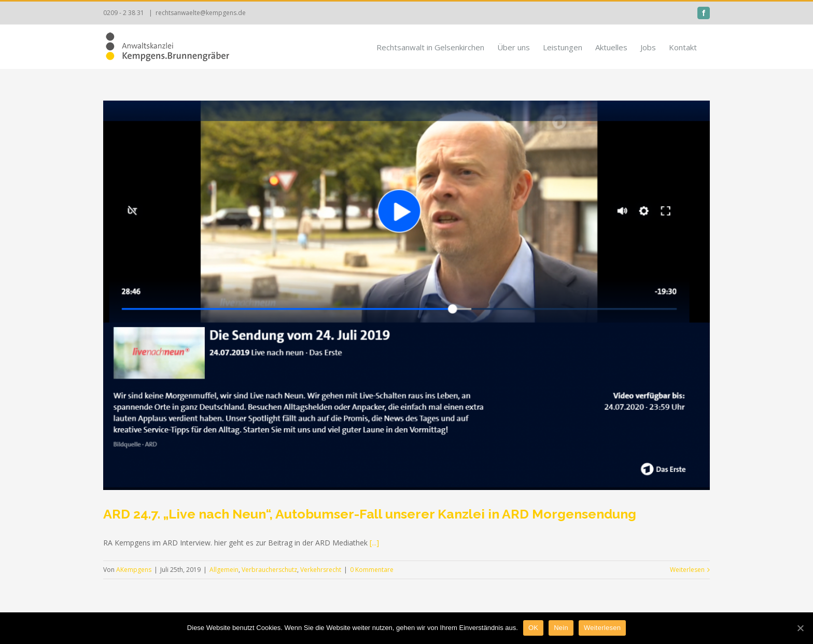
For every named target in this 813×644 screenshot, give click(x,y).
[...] (374, 543)
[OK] (800, 628)
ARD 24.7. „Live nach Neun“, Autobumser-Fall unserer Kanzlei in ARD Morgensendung (370, 514)
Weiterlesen (602, 628)
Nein (561, 628)
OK (533, 628)
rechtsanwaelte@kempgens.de (201, 13)
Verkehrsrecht (321, 570)
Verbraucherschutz (269, 570)
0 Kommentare (372, 570)
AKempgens (134, 570)
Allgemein (224, 570)
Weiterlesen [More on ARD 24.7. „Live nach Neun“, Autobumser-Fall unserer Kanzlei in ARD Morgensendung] (687, 570)
